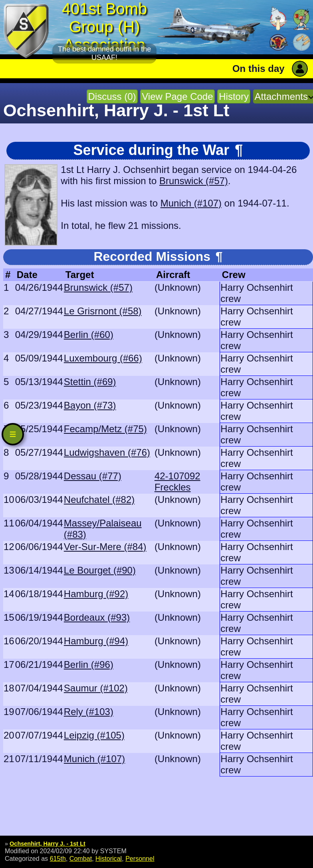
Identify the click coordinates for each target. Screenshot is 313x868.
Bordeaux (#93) (97, 617)
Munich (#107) (191, 203)
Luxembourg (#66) (103, 358)
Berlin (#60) (89, 335)
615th (58, 858)
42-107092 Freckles (177, 482)
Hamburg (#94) (96, 641)
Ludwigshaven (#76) (107, 452)
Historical (109, 858)
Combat (81, 858)
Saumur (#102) (96, 688)
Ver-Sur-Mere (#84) (105, 547)
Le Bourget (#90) (100, 570)
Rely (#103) (89, 712)
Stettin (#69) (90, 382)
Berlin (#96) (89, 664)
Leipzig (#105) (94, 735)
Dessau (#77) (93, 476)
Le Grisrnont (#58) (103, 311)
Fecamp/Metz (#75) (105, 429)
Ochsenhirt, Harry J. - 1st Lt (48, 844)
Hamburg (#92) (96, 594)
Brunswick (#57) (194, 181)
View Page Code (177, 96)
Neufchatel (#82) (99, 500)
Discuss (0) (112, 96)
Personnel (140, 858)
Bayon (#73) (90, 405)
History (234, 96)
